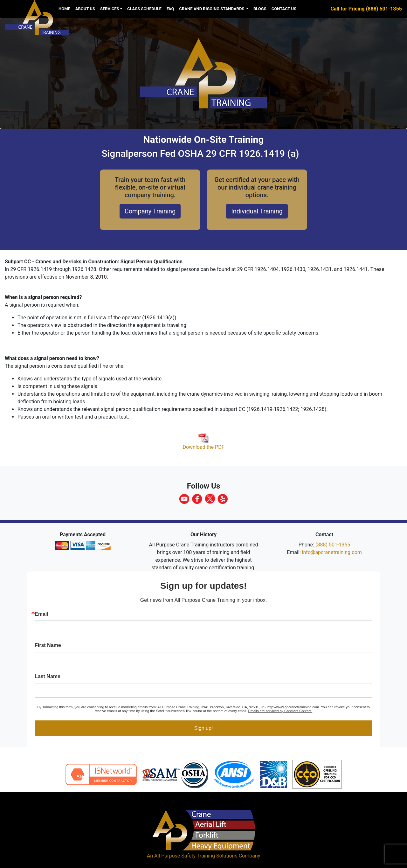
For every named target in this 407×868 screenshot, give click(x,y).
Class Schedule (144, 9)
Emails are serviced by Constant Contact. (280, 711)
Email (41, 614)
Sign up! (204, 728)
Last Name (48, 677)
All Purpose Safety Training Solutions (196, 856)
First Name (48, 645)
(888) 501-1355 (333, 545)
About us (85, 9)
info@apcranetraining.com (332, 552)
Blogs (260, 9)
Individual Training (257, 211)
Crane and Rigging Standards (212, 9)
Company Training (150, 211)
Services (110, 9)
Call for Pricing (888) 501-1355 (366, 9)
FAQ (170, 9)
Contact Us (284, 9)
